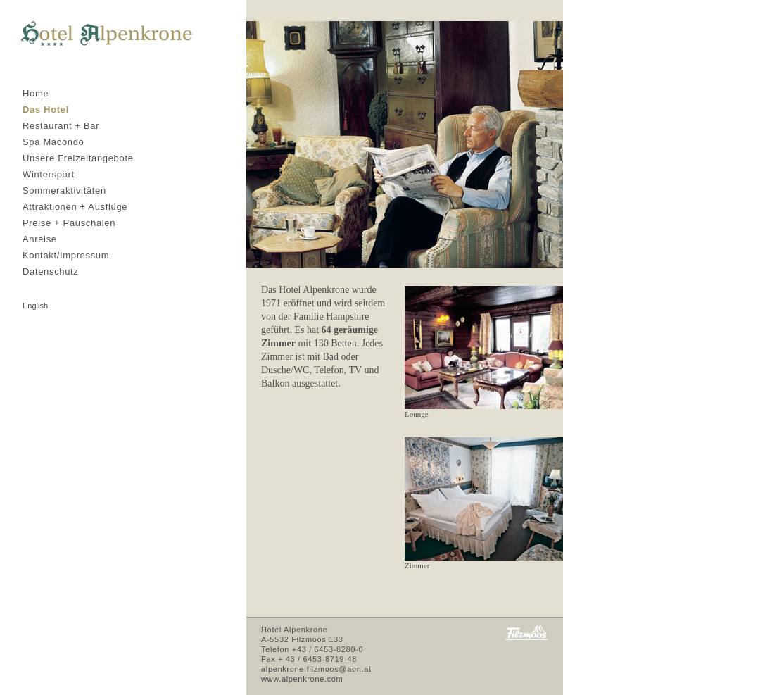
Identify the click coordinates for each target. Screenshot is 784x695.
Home (36, 93)
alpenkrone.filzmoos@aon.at (316, 669)
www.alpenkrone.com (302, 679)
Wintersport (49, 174)
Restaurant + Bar (61, 126)
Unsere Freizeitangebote (78, 158)
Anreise (40, 239)
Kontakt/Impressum (66, 255)
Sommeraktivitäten (64, 190)
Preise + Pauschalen (69, 223)
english (35, 306)
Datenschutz (51, 271)
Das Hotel (46, 109)
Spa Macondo (53, 142)
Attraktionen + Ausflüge (75, 207)
